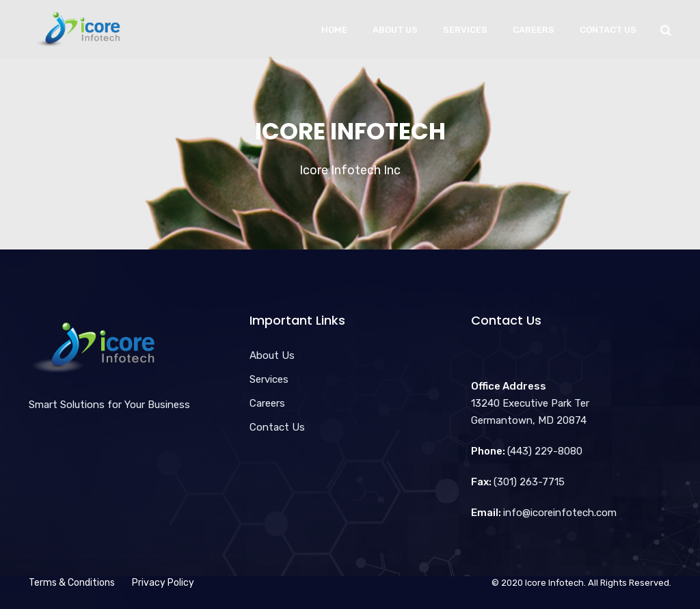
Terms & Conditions (72, 583)
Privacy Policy (163, 583)
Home (334, 30)
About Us (395, 30)
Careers (534, 30)
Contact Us (608, 30)
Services (465, 30)
